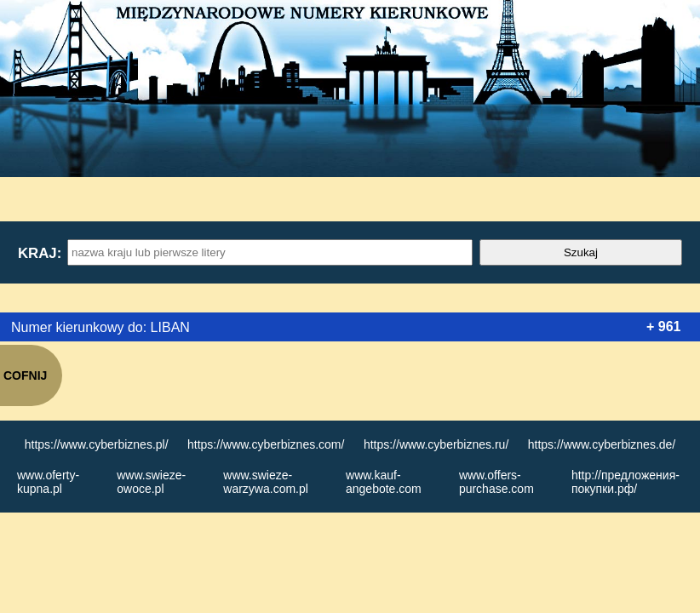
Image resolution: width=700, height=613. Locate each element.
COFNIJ (25, 375)
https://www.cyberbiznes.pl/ (97, 444)
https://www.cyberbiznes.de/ (602, 444)
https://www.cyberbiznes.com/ (266, 444)
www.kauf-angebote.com (384, 482)
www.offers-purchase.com (496, 482)
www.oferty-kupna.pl (48, 482)
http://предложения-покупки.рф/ (625, 482)
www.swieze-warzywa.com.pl (266, 482)
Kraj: (39, 253)
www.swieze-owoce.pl (151, 482)
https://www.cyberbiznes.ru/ (436, 444)
